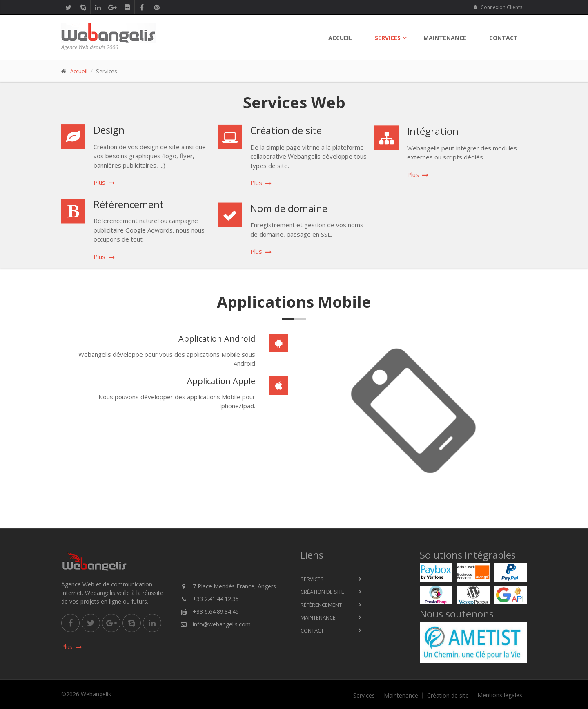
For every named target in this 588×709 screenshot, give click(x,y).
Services (388, 38)
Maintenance (445, 38)
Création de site (322, 592)
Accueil (340, 38)
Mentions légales (500, 695)
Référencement (321, 605)
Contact (503, 38)
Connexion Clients (498, 7)
